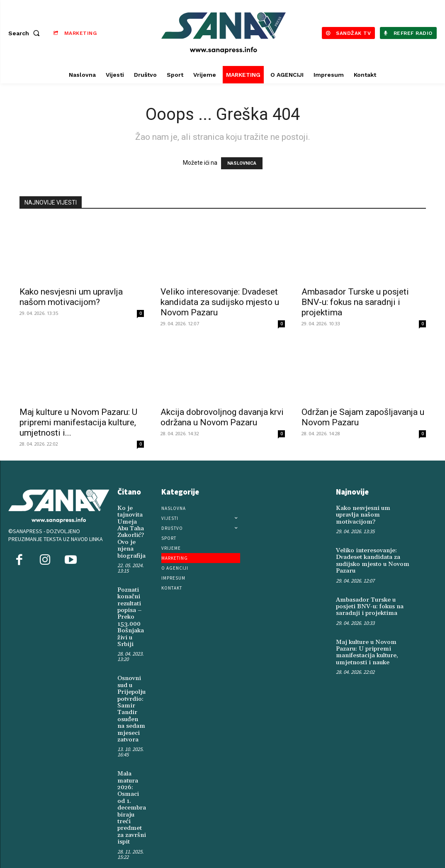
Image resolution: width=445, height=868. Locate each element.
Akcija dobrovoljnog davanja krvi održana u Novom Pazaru (222, 417)
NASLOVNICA (242, 163)
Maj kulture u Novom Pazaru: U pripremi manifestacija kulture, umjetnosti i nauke (366, 641)
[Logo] (224, 33)
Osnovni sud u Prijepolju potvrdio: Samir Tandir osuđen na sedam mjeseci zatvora (131, 700)
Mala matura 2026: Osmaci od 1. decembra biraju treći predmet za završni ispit (131, 794)
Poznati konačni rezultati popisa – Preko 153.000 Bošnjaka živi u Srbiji (130, 612)
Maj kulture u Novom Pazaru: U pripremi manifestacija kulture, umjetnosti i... (78, 422)
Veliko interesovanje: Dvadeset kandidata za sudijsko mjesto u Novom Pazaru (220, 302)
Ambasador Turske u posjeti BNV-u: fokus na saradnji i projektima (355, 302)
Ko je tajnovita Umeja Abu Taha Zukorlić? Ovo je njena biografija (130, 530)
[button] (26, 33)
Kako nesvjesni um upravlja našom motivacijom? (71, 297)
